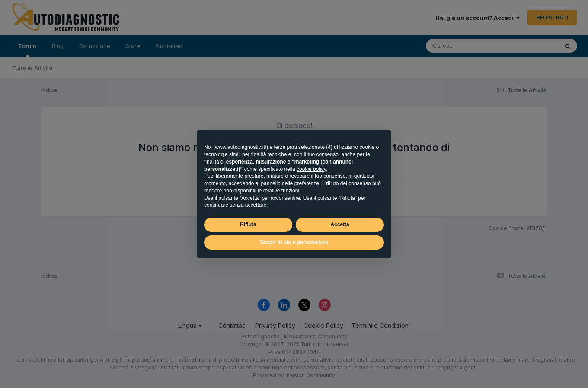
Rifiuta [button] (248, 224)
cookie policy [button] (311, 169)
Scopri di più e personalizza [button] (294, 242)
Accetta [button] (340, 224)
